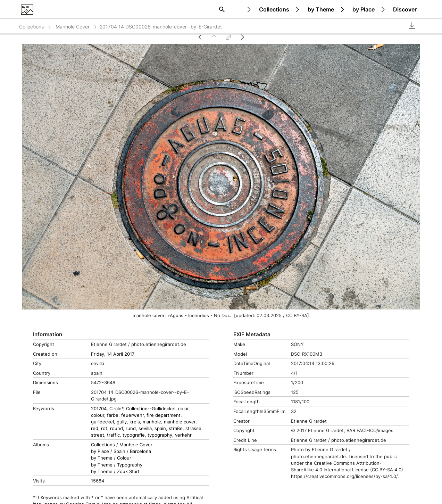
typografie (134, 435)
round (116, 428)
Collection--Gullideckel (151, 409)
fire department (164, 415)
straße (176, 428)
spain (160, 428)
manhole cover (180, 422)
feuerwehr (132, 415)
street (98, 435)
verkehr (183, 435)
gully (122, 422)
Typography (130, 465)
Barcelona (140, 451)
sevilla (145, 428)
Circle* (116, 409)
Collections (274, 9)
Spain (119, 451)
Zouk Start (128, 472)
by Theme (321, 9)
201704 (99, 409)
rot (104, 428)
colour (98, 415)
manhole (152, 422)
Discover (405, 9)
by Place (364, 9)
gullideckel (102, 422)
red (95, 428)
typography (160, 435)
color (183, 409)
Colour (124, 458)
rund (131, 428)
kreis (135, 422)
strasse (193, 428)
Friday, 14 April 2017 (113, 354)
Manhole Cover (77, 27)
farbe (113, 415)
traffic (113, 435)
